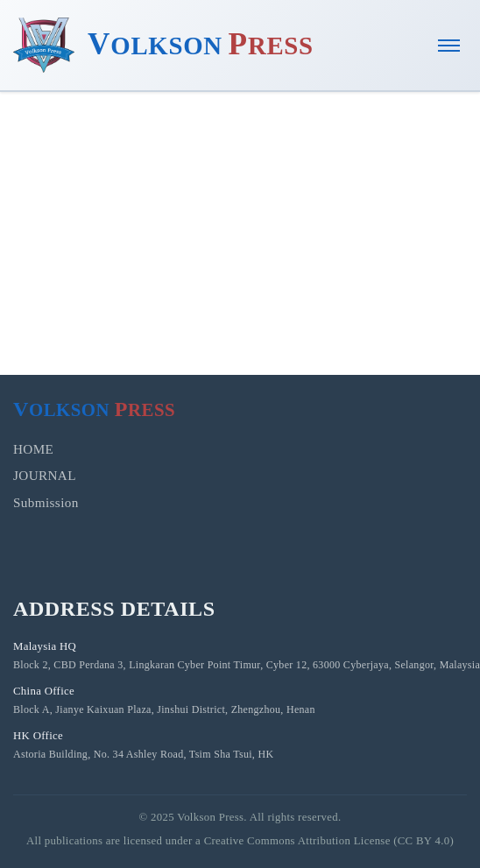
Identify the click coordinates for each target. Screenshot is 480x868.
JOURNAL (45, 475)
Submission (46, 502)
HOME (33, 449)
